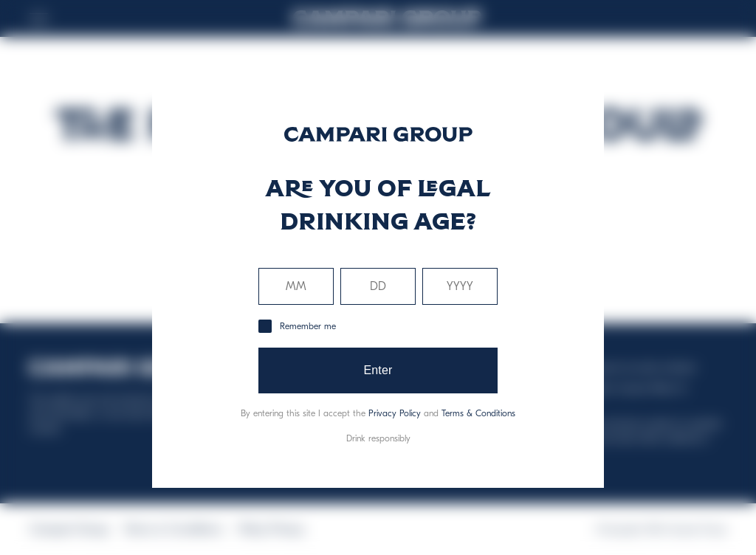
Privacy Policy (395, 413)
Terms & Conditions (478, 413)
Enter (378, 370)
